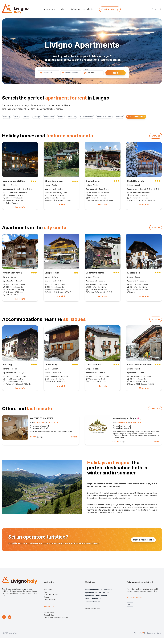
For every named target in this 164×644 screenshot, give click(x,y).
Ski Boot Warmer (104, 117)
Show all (156, 136)
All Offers (155, 409)
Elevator (119, 117)
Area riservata (49, 606)
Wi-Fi (16, 117)
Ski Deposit (49, 117)
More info (20, 207)
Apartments (49, 9)
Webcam (47, 597)
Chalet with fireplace (93, 599)
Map (63, 9)
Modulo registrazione (143, 540)
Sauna (61, 117)
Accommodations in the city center (99, 590)
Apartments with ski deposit (96, 596)
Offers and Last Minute (82, 9)
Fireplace (72, 117)
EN (154, 9)
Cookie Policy (49, 615)
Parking (6, 117)
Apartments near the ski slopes (97, 593)
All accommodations (136, 117)
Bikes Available (86, 117)
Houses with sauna (93, 602)
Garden (26, 117)
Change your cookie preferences (56, 618)
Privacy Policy (49, 612)
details (74, 437)
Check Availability (110, 9)
